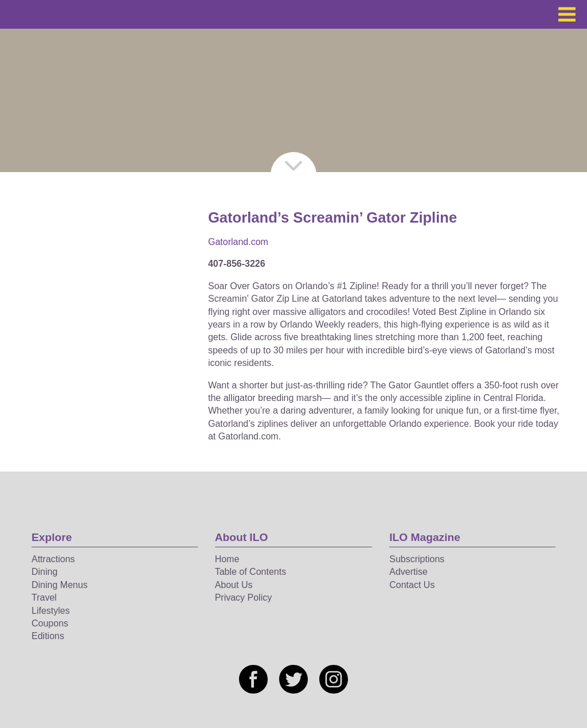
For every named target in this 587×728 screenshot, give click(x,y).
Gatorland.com (238, 242)
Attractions (53, 559)
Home (227, 559)
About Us (234, 585)
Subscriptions (417, 559)
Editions (48, 636)
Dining (44, 572)
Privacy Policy (244, 597)
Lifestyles (51, 611)
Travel (44, 597)
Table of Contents (251, 572)
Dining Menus (60, 585)
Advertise (408, 572)
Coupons (50, 623)
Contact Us (412, 585)
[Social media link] (253, 679)
